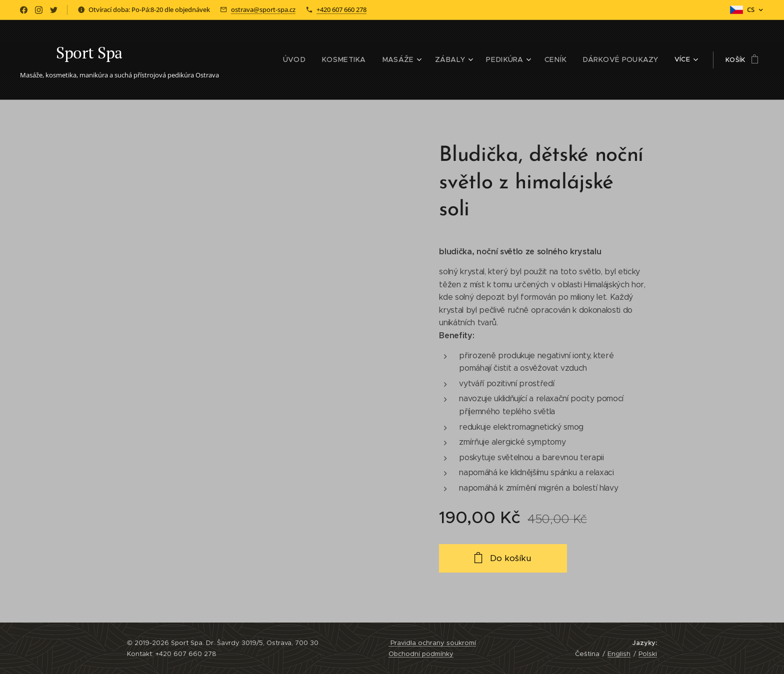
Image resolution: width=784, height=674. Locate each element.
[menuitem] (278, 60)
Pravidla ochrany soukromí (432, 643)
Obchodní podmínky (421, 654)
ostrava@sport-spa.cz (263, 9)
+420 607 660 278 (341, 9)
